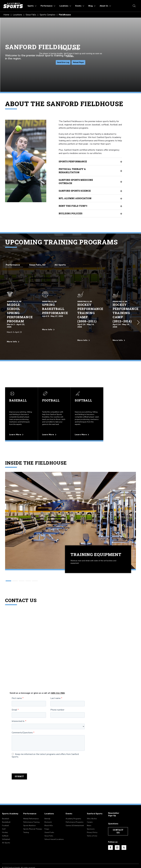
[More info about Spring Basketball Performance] (53, 327)
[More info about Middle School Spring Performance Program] (18, 339)
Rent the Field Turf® (90, 206)
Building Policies (90, 213)
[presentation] (33, 752)
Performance (30, 800)
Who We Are (92, 805)
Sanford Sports (95, 800)
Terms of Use (92, 822)
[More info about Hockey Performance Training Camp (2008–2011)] (88, 338)
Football (6, 812)
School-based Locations (54, 826)
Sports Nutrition (29, 812)
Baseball (6, 805)
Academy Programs (73, 805)
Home (6, 15)
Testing (26, 819)
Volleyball (6, 826)
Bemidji (47, 805)
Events (69, 800)
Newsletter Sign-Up (114, 801)
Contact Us (118, 817)
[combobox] (14, 265)
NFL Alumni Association (90, 198)
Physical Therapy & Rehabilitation (90, 171)
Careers (90, 808)
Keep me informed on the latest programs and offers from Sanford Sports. (45, 742)
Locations (17, 15)
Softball (5, 822)
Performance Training (31, 808)
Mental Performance (31, 805)
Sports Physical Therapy (33, 815)
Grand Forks (49, 819)
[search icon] (134, 6)
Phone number (57, 696)
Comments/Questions (22, 719)
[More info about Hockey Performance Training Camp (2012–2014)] (123, 338)
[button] (138, 316)
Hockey (5, 819)
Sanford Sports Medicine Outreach (90, 182)
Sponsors (91, 815)
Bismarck (48, 808)
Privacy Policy (92, 819)
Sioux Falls (31, 15)
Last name (55, 685)
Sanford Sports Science (90, 191)
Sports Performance (90, 162)
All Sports (6, 829)
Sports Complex (48, 15)
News (89, 812)
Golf (4, 815)
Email (14, 696)
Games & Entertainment (75, 812)
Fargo (47, 815)
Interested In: (18, 708)
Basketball (6, 808)
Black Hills (49, 812)
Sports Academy (10, 800)
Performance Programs (75, 808)
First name (17, 685)
